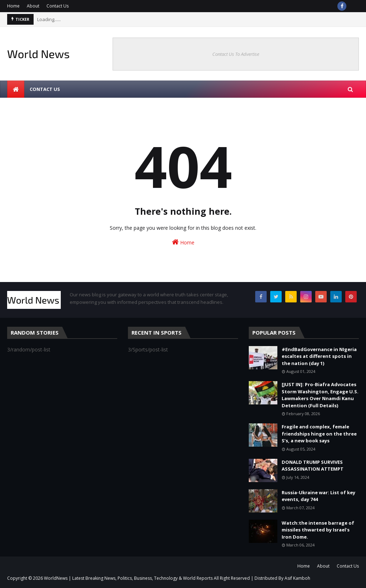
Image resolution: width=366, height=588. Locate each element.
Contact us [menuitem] (45, 89)
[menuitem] (16, 89)
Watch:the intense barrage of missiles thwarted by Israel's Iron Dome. (318, 530)
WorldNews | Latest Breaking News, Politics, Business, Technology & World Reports (128, 578)
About (33, 6)
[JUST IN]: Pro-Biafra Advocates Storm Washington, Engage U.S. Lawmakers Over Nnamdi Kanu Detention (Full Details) (320, 395)
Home (13, 6)
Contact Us (58, 6)
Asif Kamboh (297, 578)
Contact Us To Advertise (236, 54)
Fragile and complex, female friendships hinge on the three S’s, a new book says (319, 434)
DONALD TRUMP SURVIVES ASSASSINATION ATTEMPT (313, 466)
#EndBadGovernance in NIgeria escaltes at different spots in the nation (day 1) (319, 356)
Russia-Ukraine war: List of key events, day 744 (318, 496)
